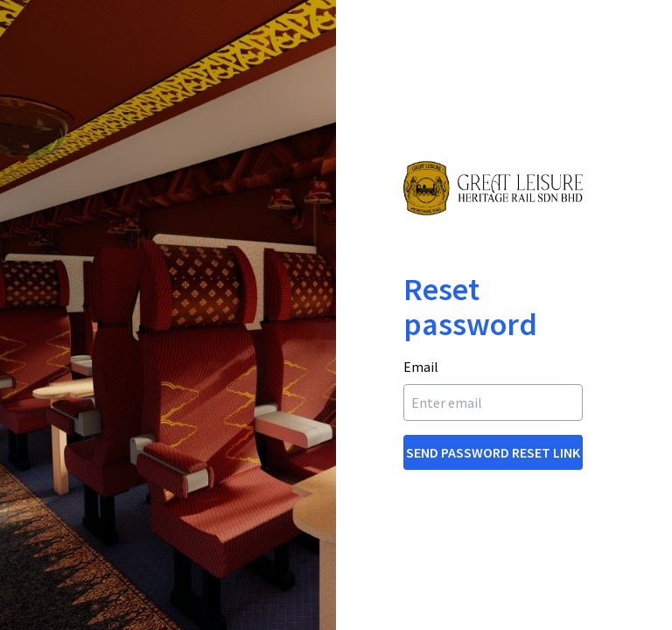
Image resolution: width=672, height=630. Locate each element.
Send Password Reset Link (493, 452)
